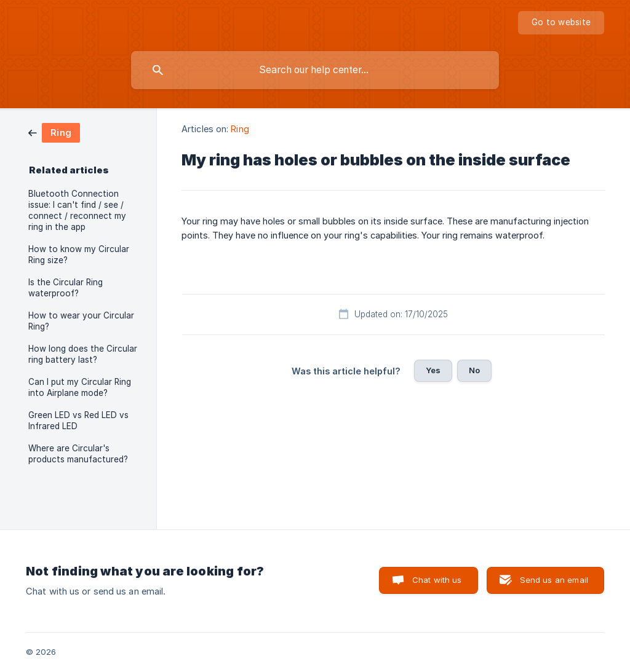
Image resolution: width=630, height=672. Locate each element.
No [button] (474, 370)
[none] (561, 23)
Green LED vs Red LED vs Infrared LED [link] (78, 421)
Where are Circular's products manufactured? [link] (78, 454)
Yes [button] (433, 370)
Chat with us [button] (437, 580)
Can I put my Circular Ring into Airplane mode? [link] (80, 387)
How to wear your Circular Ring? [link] (81, 321)
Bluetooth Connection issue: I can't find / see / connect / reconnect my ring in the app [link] (77, 210)
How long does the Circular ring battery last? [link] (83, 354)
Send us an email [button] (554, 580)
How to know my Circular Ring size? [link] (79, 255)
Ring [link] (240, 129)
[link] (54, 132)
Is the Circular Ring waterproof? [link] (66, 288)
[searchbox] (315, 70)
